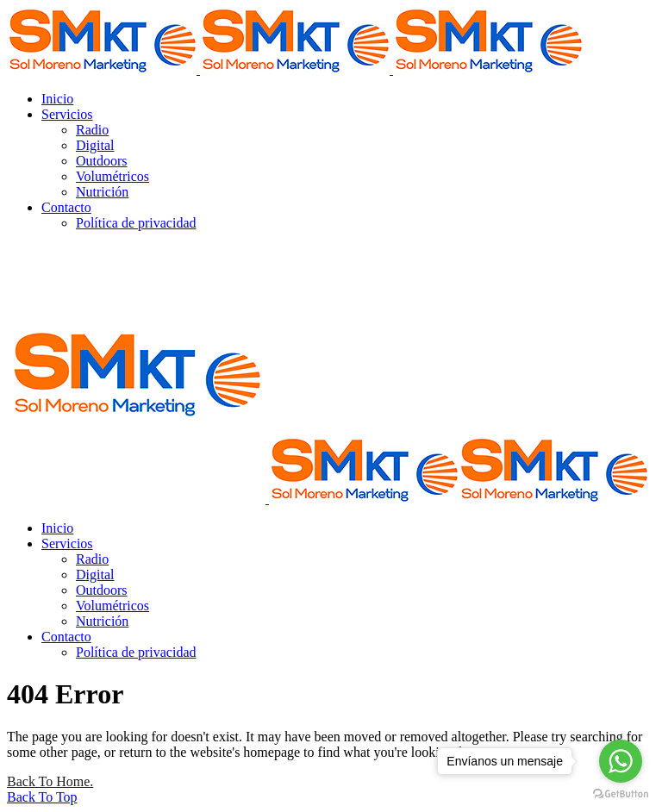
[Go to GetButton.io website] (621, 794)
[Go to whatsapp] (621, 761)
